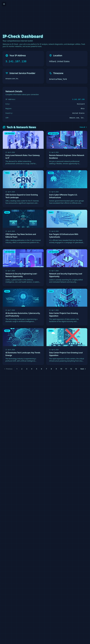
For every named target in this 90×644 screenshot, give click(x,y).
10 (61, 369)
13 (76, 369)
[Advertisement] (45, 16)
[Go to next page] (83, 369)
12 (71, 369)
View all (83, 127)
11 (66, 369)
